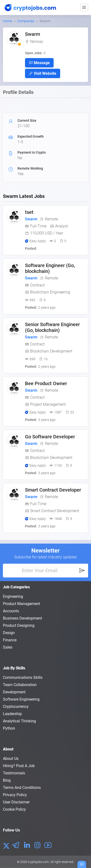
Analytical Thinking (19, 721)
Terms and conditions (22, 788)
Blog (7, 780)
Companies (26, 21)
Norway (37, 41)
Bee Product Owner (46, 383)
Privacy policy (15, 795)
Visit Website (43, 73)
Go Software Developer (50, 437)
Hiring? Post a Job (19, 766)
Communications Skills (23, 677)
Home (7, 21)
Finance (10, 640)
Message (39, 63)
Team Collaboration (20, 685)
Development (14, 692)
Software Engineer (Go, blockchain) (50, 268)
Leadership (12, 714)
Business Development (22, 618)
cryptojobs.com (38, 862)
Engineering (13, 596)
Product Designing (19, 625)
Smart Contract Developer (53, 490)
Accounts (11, 611)
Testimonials (14, 773)
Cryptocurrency (16, 707)
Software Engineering (21, 699)
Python (9, 728)
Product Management (21, 604)
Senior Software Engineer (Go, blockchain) (52, 327)
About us (11, 759)
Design (9, 633)
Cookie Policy (14, 809)
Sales (8, 647)
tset (29, 212)
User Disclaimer (16, 802)
